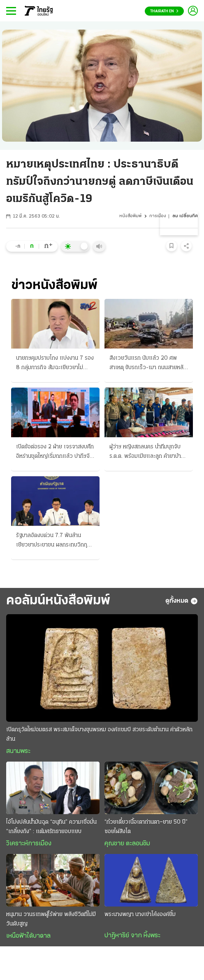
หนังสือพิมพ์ (130, 216)
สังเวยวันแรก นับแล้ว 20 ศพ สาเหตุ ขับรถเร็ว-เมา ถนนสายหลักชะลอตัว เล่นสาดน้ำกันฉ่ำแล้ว (148, 364)
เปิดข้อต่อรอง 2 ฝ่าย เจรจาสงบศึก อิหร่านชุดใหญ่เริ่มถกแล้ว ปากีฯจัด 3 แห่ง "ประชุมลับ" (55, 452)
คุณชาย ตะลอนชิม (127, 844)
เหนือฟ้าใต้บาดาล (28, 936)
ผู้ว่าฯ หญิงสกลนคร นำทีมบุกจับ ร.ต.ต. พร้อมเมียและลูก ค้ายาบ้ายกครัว (148, 452)
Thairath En (164, 11)
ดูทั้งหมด (182, 601)
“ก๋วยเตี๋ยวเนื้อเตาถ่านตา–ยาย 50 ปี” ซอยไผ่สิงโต (146, 827)
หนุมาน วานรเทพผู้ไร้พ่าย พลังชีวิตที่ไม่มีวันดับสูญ (51, 919)
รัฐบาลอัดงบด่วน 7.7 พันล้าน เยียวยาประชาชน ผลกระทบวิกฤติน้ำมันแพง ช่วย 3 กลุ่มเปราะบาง (53, 541)
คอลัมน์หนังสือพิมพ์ (58, 601)
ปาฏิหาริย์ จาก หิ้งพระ (132, 936)
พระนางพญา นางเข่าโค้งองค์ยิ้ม (140, 915)
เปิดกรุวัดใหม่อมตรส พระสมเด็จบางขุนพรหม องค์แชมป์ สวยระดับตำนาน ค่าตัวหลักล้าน (99, 734)
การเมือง (158, 216)
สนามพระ (18, 751)
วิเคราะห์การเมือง (29, 844)
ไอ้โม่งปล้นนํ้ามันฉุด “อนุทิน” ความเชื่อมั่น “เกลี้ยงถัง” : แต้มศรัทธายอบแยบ (51, 827)
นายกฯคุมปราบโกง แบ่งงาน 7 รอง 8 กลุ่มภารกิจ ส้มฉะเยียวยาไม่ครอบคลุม (55, 364)
